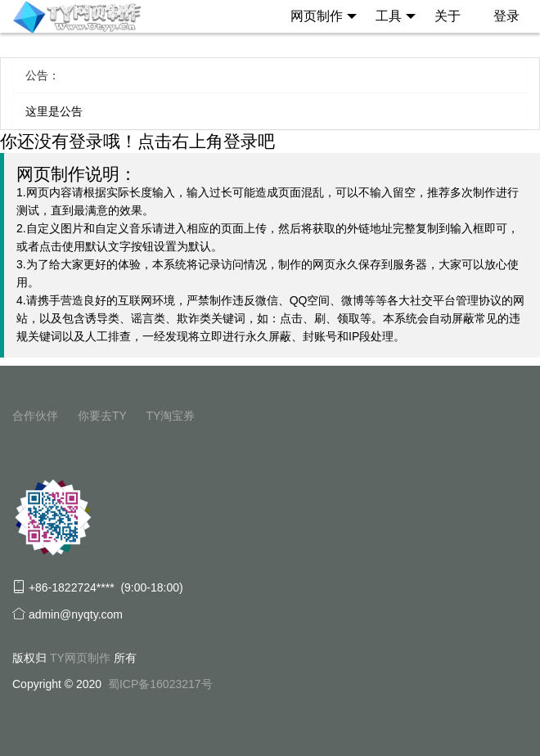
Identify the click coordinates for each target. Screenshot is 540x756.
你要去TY (102, 416)
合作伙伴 (35, 416)
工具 (396, 16)
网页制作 (324, 16)
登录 (506, 16)
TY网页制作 (80, 658)
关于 (448, 16)
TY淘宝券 (170, 416)
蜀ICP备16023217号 (160, 684)
